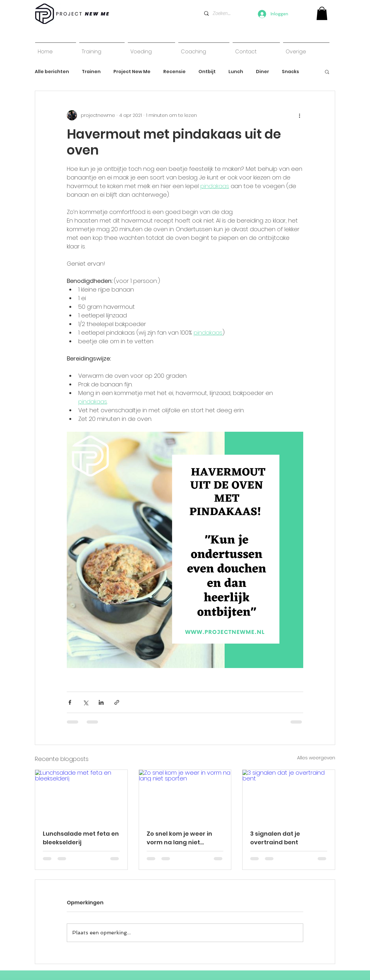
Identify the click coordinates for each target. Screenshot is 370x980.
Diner (262, 72)
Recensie (174, 72)
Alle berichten (52, 72)
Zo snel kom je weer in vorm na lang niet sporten (179, 838)
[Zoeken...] (222, 13)
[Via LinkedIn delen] (101, 702)
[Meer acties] (299, 115)
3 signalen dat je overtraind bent (275, 838)
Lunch (236, 72)
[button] (327, 72)
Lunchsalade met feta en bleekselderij (81, 838)
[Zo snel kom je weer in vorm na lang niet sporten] (185, 796)
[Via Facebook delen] (70, 702)
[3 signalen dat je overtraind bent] (289, 796)
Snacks (290, 72)
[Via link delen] (117, 702)
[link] (322, 13)
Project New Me (132, 72)
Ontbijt (207, 72)
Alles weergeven (316, 758)
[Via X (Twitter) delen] (85, 702)
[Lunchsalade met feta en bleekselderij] (81, 796)
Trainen (91, 72)
